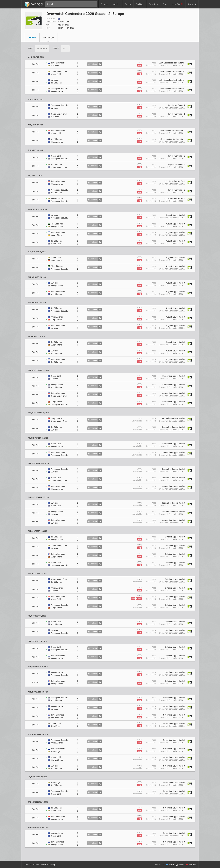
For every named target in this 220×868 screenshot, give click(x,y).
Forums (104, 4)
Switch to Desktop (48, 865)
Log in (192, 4)
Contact (28, 865)
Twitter (170, 865)
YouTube (191, 865)
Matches (116, 4)
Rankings (140, 4)
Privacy (36, 865)
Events (128, 4)
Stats (165, 4)
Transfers (153, 4)
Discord (180, 865)
